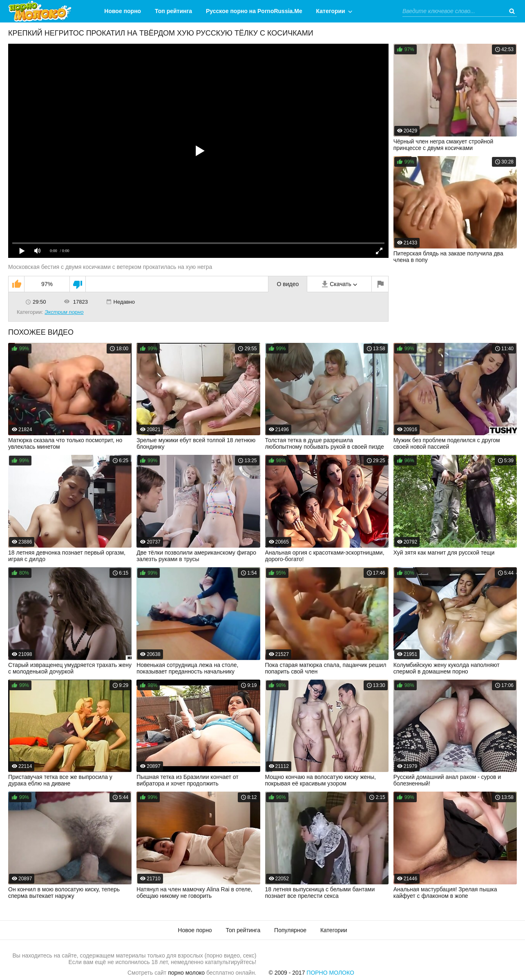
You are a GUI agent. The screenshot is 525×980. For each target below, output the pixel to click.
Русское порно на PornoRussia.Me (254, 11)
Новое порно (123, 11)
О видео (288, 284)
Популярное (290, 930)
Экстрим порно (64, 312)
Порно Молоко (330, 973)
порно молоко (186, 973)
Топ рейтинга (173, 11)
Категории (331, 11)
